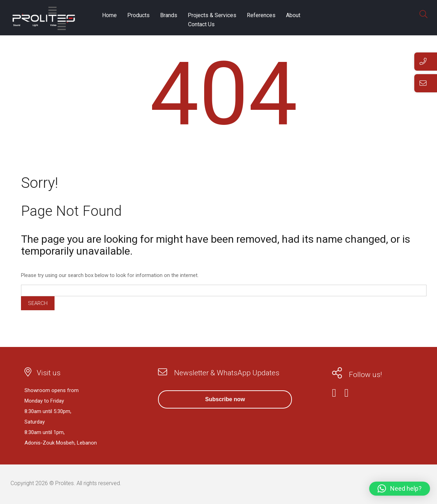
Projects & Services (212, 15)
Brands (169, 15)
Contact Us (201, 24)
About (293, 15)
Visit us (49, 373)
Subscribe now (225, 399)
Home (109, 15)
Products (138, 15)
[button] (400, 489)
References (261, 15)
